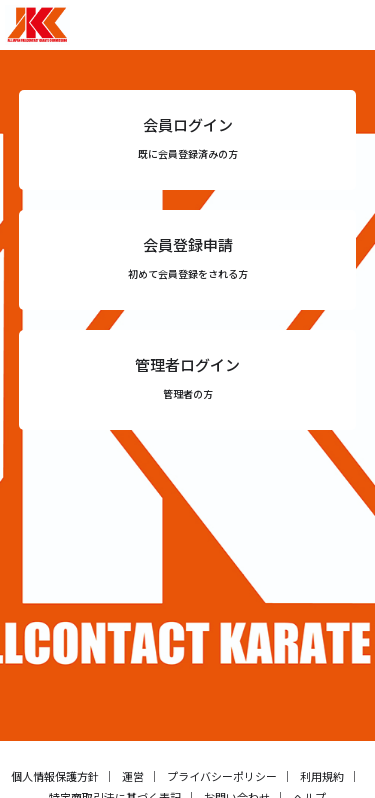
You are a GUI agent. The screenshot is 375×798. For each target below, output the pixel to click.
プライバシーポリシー (222, 776)
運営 (133, 776)
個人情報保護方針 (55, 776)
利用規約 (322, 776)
